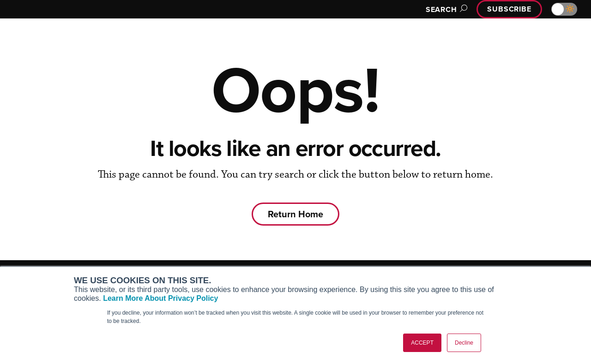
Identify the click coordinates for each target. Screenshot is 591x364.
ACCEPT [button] (422, 343)
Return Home (295, 214)
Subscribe (508, 9)
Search (441, 9)
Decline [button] (464, 343)
